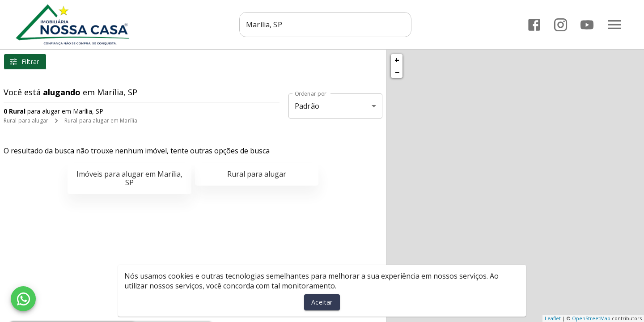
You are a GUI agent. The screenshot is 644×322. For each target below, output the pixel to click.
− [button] (397, 72)
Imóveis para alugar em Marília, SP (129, 178)
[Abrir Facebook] (534, 25)
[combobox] (328, 25)
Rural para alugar (26, 121)
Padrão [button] (307, 106)
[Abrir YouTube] (587, 25)
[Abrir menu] (614, 25)
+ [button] (397, 60)
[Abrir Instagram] (561, 25)
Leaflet (553, 318)
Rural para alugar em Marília (101, 121)
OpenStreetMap (591, 318)
